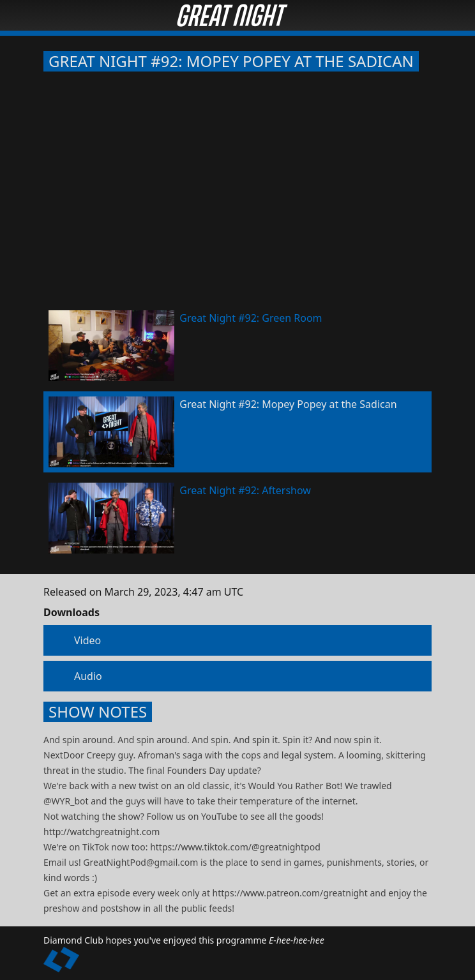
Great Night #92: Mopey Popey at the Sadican (231, 61)
